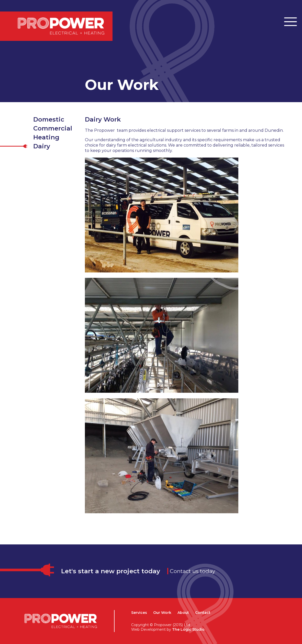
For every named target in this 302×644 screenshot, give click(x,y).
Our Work (162, 613)
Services (139, 613)
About (183, 613)
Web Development (148, 629)
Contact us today (192, 571)
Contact (203, 613)
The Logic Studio (188, 629)
